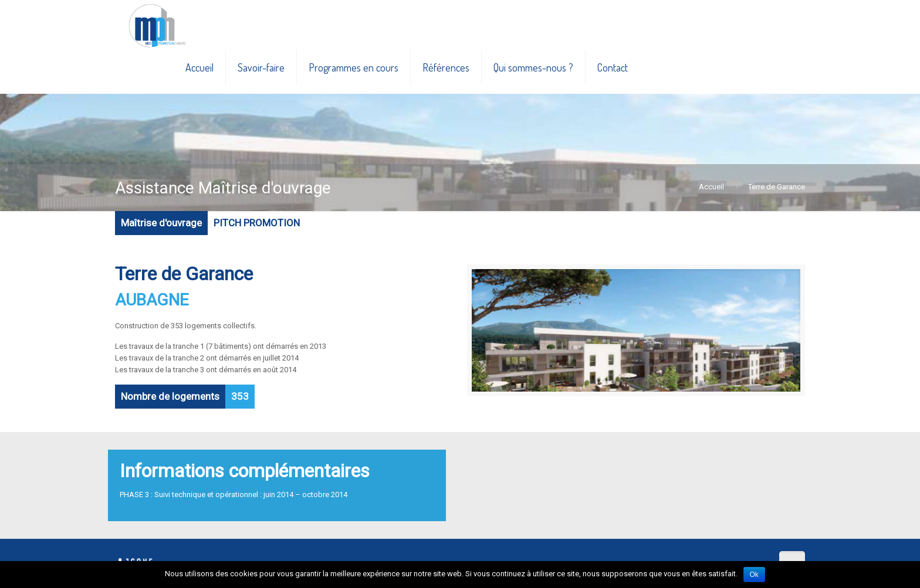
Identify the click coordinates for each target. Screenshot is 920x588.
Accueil (711, 187)
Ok (754, 575)
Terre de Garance (777, 187)
